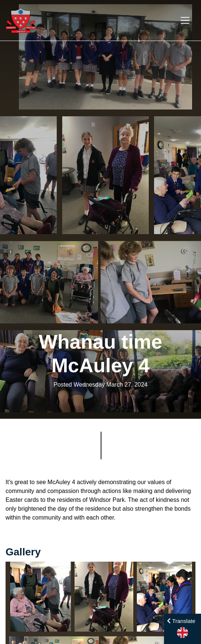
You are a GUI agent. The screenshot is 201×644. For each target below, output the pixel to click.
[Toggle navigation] (185, 20)
